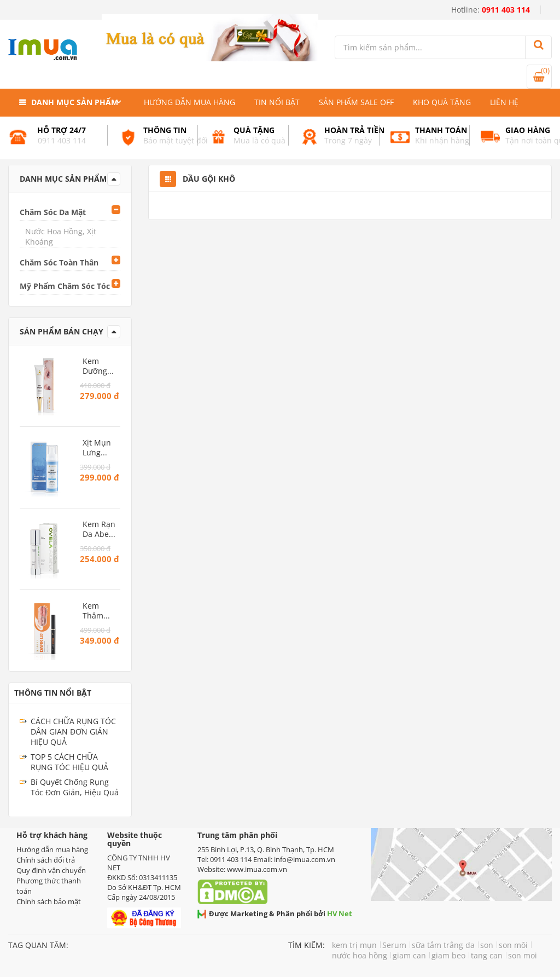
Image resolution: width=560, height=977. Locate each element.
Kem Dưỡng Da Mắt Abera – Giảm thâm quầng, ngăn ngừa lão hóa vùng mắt (100, 366)
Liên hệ (504, 102)
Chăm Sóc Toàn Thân (59, 262)
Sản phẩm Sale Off (356, 102)
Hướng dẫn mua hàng (189, 102)
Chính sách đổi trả (46, 860)
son (487, 945)
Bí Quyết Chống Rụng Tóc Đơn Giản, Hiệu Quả (75, 787)
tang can (487, 955)
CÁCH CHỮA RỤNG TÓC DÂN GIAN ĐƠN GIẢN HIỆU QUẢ (73, 732)
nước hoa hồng (360, 955)
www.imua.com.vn (257, 869)
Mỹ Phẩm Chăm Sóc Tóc (65, 286)
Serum (394, 945)
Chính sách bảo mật (49, 901)
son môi (513, 945)
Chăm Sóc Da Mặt (53, 212)
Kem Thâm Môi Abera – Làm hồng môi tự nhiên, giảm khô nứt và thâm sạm (100, 611)
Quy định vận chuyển (51, 870)
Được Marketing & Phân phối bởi (275, 914)
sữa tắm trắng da (443, 945)
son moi (523, 955)
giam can (409, 955)
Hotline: (491, 10)
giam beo (448, 955)
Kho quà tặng (442, 102)
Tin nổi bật (277, 102)
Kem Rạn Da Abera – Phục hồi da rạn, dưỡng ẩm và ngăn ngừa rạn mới (100, 529)
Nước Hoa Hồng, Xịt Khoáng (61, 236)
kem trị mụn (354, 945)
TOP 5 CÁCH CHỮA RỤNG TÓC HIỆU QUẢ (69, 762)
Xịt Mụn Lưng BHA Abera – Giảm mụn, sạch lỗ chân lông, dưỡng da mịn (97, 448)
